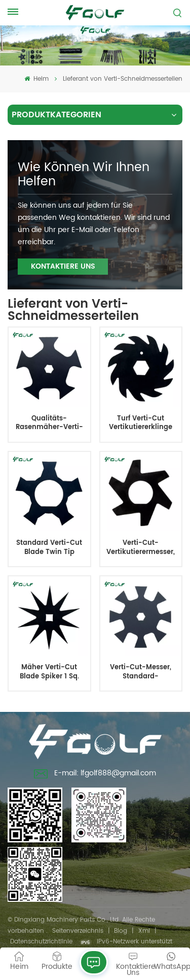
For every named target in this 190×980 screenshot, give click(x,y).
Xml (144, 931)
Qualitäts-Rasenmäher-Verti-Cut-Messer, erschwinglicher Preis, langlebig (49, 423)
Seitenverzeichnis (78, 931)
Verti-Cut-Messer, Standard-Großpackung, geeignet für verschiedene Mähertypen (141, 672)
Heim (36, 79)
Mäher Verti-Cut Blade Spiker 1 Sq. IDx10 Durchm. (49, 672)
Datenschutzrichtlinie (41, 942)
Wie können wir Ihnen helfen (84, 175)
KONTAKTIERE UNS (63, 266)
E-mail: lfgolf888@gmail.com (95, 774)
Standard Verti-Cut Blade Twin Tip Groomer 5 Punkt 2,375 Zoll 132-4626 (49, 548)
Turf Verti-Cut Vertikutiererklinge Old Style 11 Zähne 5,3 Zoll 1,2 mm (141, 423)
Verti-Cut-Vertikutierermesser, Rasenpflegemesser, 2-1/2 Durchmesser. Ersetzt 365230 (141, 548)
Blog (121, 931)
